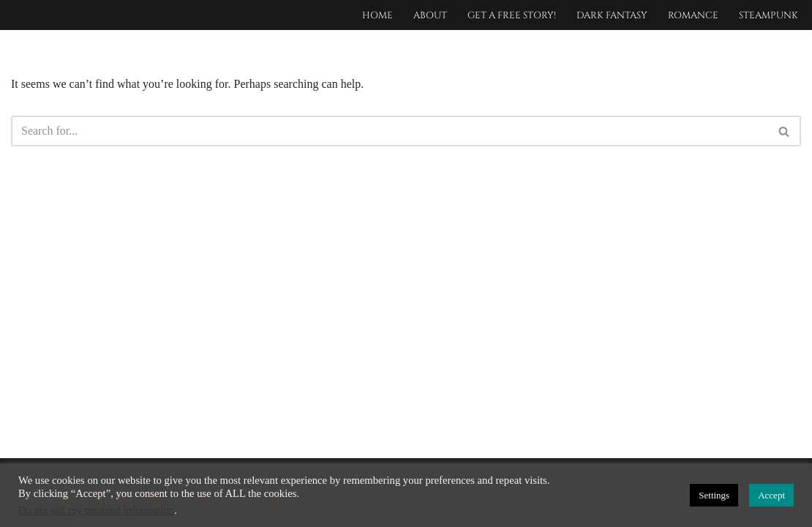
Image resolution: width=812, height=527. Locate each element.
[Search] (390, 131)
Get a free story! (512, 15)
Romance (693, 15)
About (430, 15)
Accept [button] (771, 495)
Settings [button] (714, 495)
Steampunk (768, 15)
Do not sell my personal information (96, 510)
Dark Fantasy (612, 15)
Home (377, 15)
